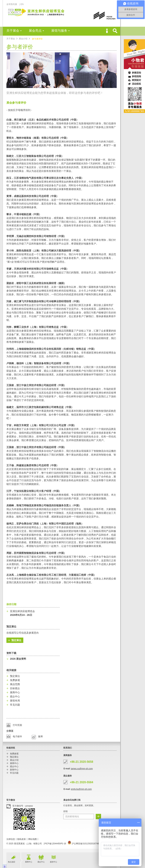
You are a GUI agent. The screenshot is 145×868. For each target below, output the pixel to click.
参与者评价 (37, 39)
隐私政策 (22, 839)
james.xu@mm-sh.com (82, 769)
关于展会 (13, 31)
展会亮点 (35, 31)
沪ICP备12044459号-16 (55, 844)
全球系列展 (13, 4)
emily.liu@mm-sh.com (81, 789)
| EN (21, 4)
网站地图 (33, 839)
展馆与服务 (59, 31)
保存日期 (11, 604)
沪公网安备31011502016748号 (84, 844)
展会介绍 (23, 39)
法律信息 (11, 839)
